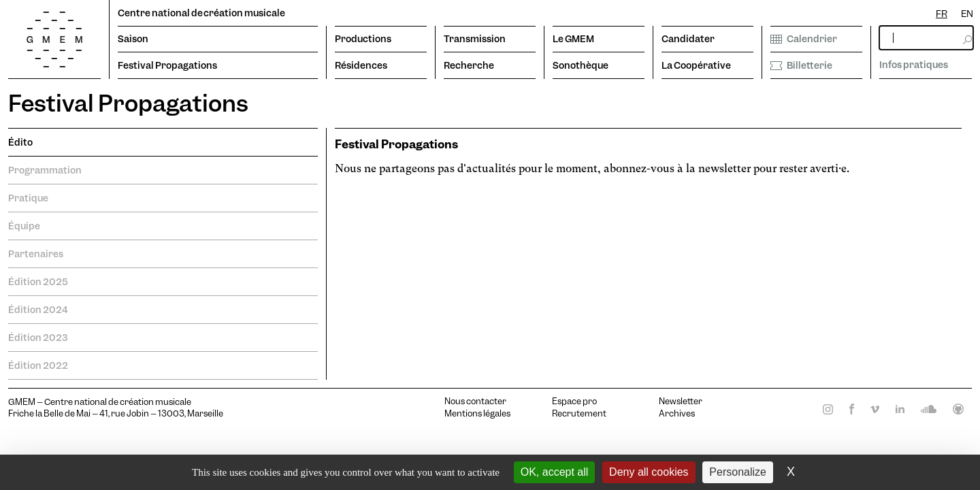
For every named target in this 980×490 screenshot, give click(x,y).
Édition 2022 (38, 365)
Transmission (475, 39)
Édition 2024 (38, 310)
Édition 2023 (38, 338)
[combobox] (942, 14)
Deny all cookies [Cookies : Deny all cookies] (649, 472)
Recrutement (579, 414)
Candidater (688, 39)
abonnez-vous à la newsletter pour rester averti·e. (726, 168)
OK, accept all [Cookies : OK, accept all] (555, 472)
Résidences (361, 65)
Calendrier (804, 39)
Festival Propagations (167, 65)
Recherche (469, 65)
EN (967, 14)
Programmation (45, 170)
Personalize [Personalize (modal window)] (738, 472)
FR (942, 14)
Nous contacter (475, 402)
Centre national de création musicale (201, 13)
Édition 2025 (38, 282)
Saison (133, 39)
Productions (363, 39)
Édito (20, 142)
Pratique (28, 198)
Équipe (24, 226)
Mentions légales (477, 414)
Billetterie (801, 65)
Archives (677, 414)
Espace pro (574, 402)
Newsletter (681, 402)
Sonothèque (581, 65)
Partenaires (36, 254)
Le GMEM (573, 39)
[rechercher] (926, 38)
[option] (967, 14)
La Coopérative (696, 65)
